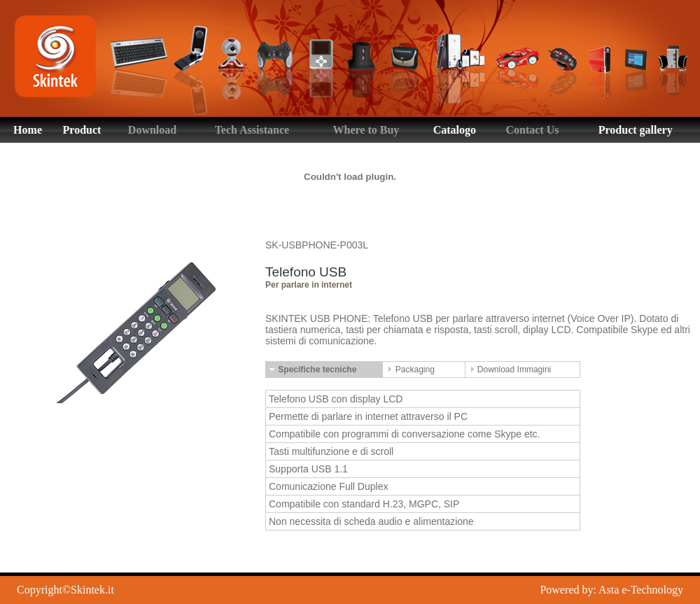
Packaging (410, 370)
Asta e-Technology (641, 590)
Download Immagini (510, 370)
